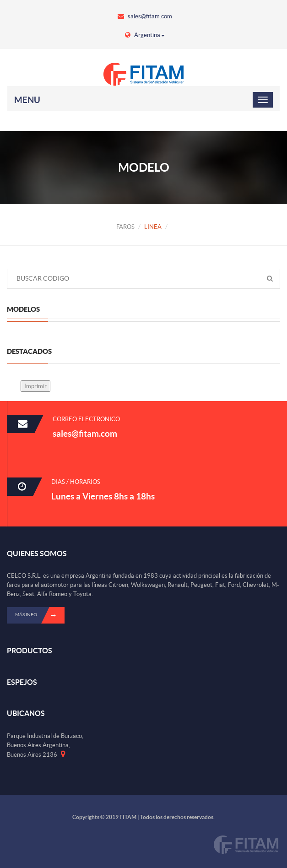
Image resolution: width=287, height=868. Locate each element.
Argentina (145, 35)
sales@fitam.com (145, 16)
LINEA (153, 227)
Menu (27, 100)
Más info (40, 615)
